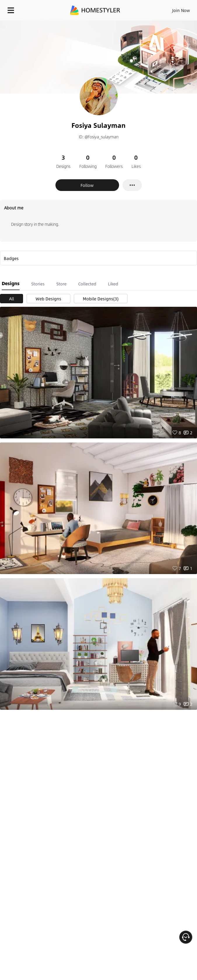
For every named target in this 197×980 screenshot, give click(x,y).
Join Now (181, 10)
